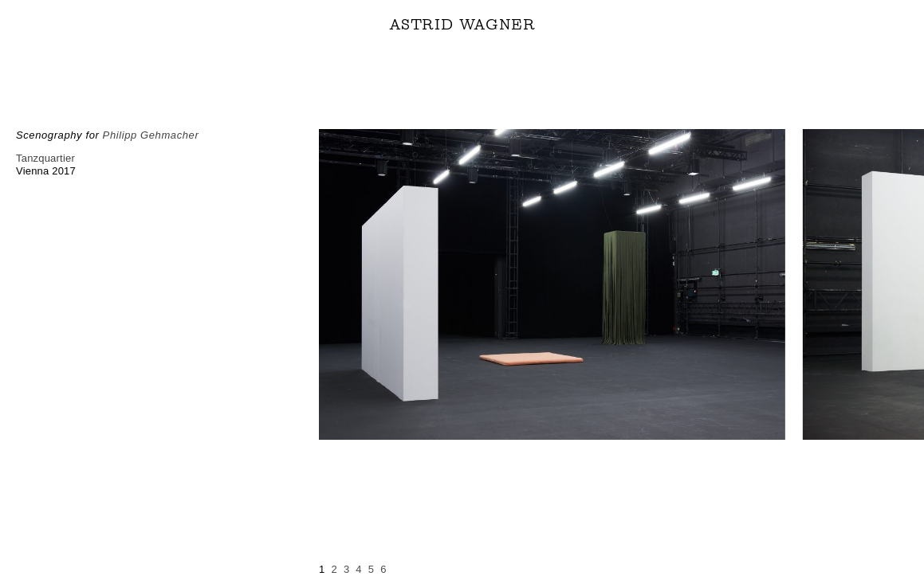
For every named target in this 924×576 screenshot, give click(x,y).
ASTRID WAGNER (462, 25)
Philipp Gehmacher (151, 135)
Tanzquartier (45, 158)
